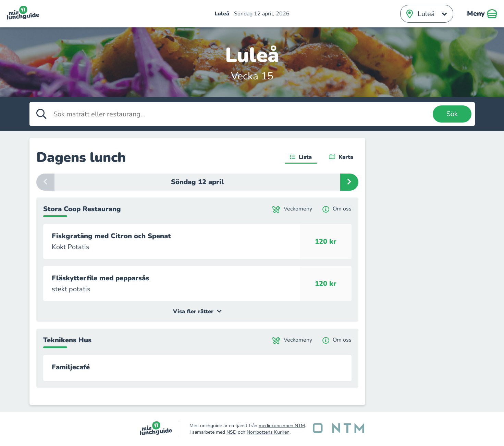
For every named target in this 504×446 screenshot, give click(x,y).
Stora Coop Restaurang (82, 209)
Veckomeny (292, 209)
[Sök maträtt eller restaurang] (241, 114)
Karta (341, 157)
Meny (482, 14)
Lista (301, 157)
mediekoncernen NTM (282, 426)
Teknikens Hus (67, 340)
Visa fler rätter (197, 311)
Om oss (337, 209)
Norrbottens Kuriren (268, 432)
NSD (231, 432)
